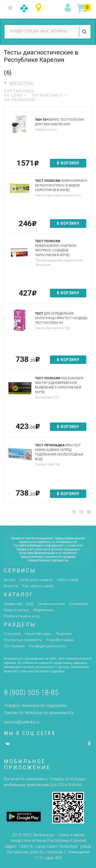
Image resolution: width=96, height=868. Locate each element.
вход (69, 8)
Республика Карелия (40, 8)
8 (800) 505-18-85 (31, 692)
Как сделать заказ (38, 586)
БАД (30, 604)
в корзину (68, 163)
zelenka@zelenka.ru (22, 722)
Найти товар (68, 580)
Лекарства (13, 604)
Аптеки (10, 580)
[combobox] (41, 31)
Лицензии (64, 634)
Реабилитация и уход (22, 616)
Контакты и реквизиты (23, 640)
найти (85, 32)
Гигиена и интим (51, 604)
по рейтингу (50, 95)
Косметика (78, 604)
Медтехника (43, 610)
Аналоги (11, 586)
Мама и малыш (17, 610)
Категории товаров (36, 580)
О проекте (12, 634)
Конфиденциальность (48, 646)
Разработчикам (60, 640)
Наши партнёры (38, 634)
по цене (15, 95)
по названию (22, 100)
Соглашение (14, 646)
